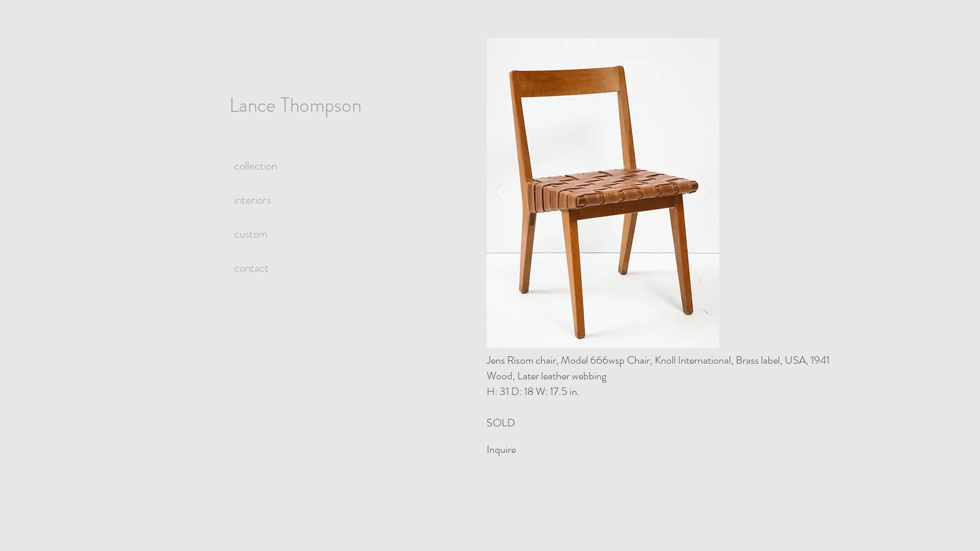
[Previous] (499, 193)
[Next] (708, 193)
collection (256, 166)
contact (251, 268)
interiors (252, 200)
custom (251, 234)
